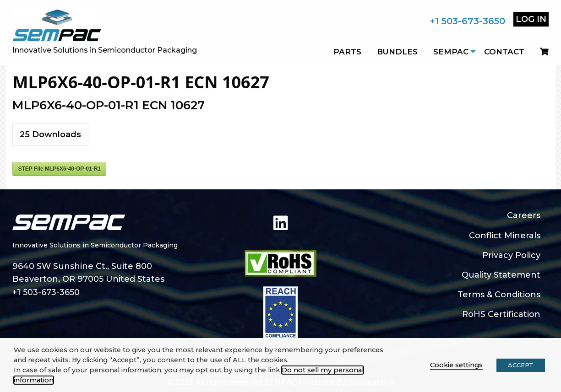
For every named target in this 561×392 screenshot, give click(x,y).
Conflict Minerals (505, 236)
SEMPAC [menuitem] (451, 52)
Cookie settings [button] (456, 365)
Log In (531, 19)
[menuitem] (540, 52)
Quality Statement (501, 275)
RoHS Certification (501, 314)
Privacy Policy (511, 255)
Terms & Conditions (499, 295)
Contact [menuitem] (504, 52)
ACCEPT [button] (521, 365)
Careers (524, 215)
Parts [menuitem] (347, 52)
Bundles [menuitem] (397, 52)
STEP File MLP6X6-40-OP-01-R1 (59, 169)
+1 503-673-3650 (467, 21)
